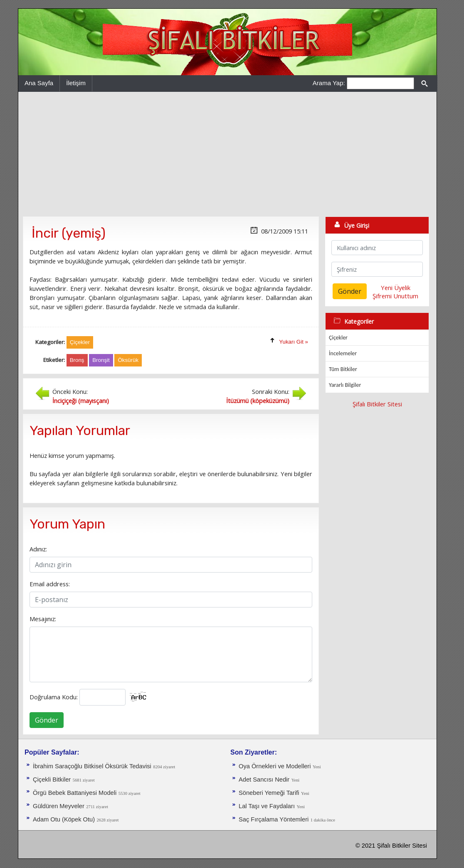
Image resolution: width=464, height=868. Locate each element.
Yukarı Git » (294, 342)
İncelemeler (343, 353)
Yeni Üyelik (396, 288)
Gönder (47, 720)
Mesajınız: (43, 619)
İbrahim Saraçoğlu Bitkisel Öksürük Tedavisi (92, 766)
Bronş (77, 360)
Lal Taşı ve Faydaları (267, 806)
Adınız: (38, 549)
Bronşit (101, 360)
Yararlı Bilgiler (345, 385)
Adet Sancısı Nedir (264, 779)
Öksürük (128, 360)
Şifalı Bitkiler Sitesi (377, 404)
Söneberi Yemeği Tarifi (269, 793)
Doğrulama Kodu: (54, 697)
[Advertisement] (227, 154)
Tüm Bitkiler (343, 369)
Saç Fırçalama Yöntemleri (274, 819)
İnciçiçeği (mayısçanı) (81, 401)
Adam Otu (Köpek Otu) (64, 819)
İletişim (76, 83)
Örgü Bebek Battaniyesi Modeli (75, 793)
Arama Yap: (329, 83)
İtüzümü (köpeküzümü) (258, 401)
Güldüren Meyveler (59, 806)
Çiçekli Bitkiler (52, 779)
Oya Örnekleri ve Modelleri (275, 766)
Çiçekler (338, 338)
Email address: (50, 584)
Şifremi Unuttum (395, 296)
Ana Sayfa (39, 83)
